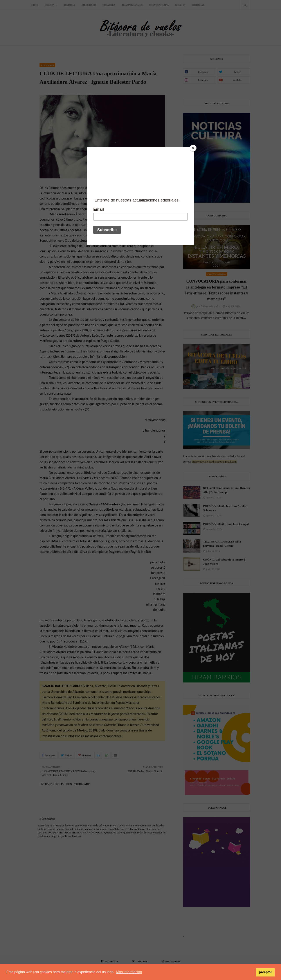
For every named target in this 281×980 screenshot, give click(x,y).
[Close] (193, 148)
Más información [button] (129, 972)
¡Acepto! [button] (265, 972)
